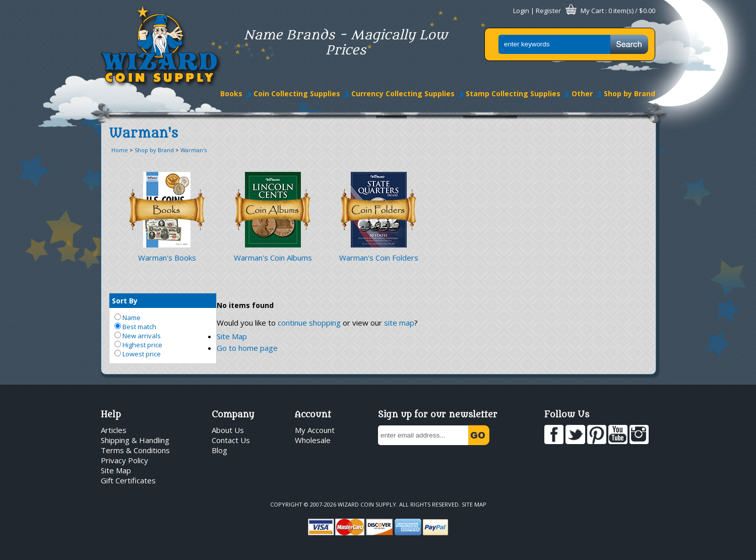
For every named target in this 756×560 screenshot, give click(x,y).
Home (120, 150)
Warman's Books (167, 258)
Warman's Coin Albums (273, 258)
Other (582, 94)
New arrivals (138, 336)
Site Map (232, 336)
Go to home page (247, 348)
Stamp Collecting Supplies (513, 94)
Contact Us (231, 440)
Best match (135, 327)
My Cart (592, 11)
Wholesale (313, 440)
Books (231, 94)
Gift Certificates (128, 480)
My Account (315, 430)
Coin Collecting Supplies (297, 94)
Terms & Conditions (135, 450)
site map (399, 323)
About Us (228, 430)
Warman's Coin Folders (379, 258)
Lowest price (138, 354)
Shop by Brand (629, 94)
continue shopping (309, 323)
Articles (114, 430)
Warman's (194, 150)
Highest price (138, 345)
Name (128, 318)
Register (548, 11)
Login (521, 11)
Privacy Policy (124, 460)
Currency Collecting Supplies (403, 94)
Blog (219, 450)
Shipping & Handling (135, 440)
